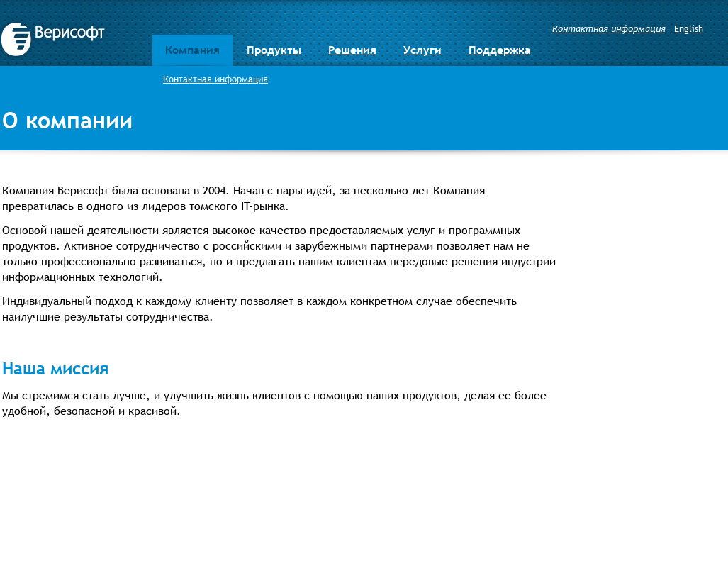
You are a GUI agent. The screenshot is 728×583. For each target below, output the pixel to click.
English (689, 28)
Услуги (422, 50)
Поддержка (500, 50)
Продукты (274, 50)
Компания (192, 50)
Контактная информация (609, 28)
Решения (352, 50)
